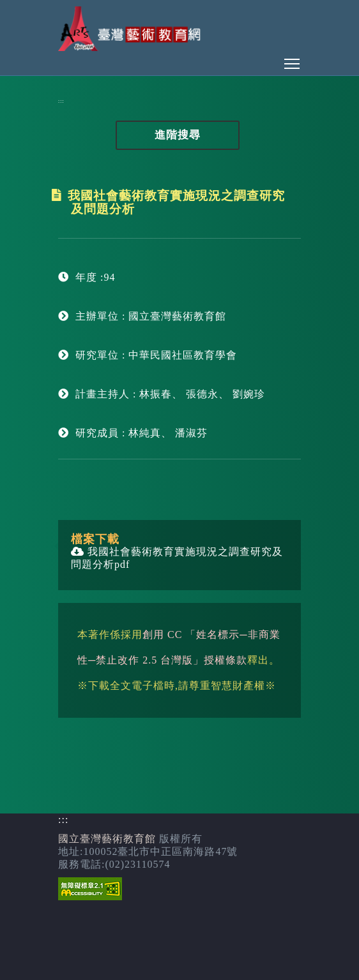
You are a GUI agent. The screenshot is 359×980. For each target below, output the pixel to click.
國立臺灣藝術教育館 (107, 839)
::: (61, 101)
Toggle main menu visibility (293, 60)
